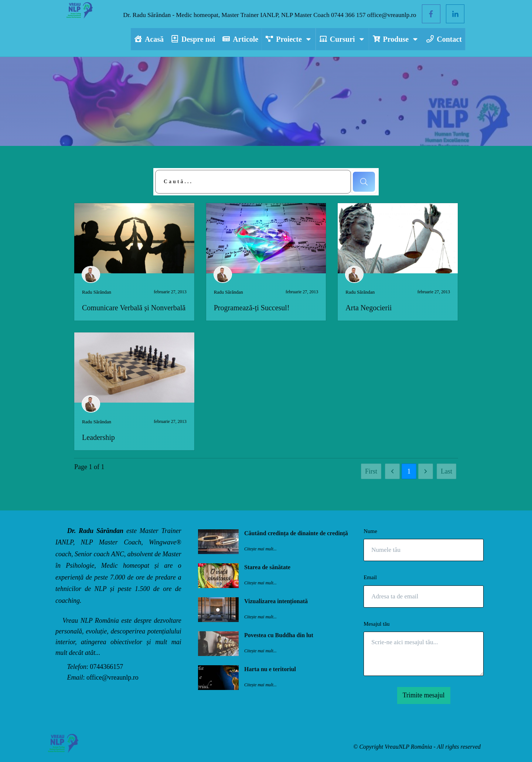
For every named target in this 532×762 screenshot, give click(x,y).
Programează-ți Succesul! (252, 308)
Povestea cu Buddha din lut (279, 635)
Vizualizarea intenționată (276, 601)
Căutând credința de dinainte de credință (296, 533)
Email (370, 577)
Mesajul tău (376, 624)
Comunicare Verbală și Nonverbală (134, 308)
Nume (370, 531)
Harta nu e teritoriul (270, 669)
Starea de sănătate (267, 567)
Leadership (98, 437)
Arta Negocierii (369, 308)
